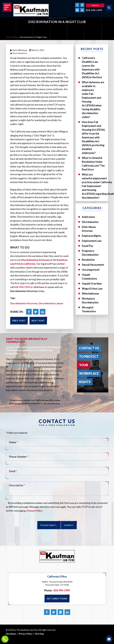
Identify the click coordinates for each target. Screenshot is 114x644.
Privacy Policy (34, 511)
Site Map (39, 634)
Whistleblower (91, 294)
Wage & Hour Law (92, 289)
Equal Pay (88, 246)
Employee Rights (92, 236)
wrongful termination (21, 367)
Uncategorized (91, 270)
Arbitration (88, 217)
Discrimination (20, 53)
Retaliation (88, 260)
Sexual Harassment (93, 265)
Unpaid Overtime (92, 284)
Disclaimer (11, 634)
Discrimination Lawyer (51, 303)
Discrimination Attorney (24, 303)
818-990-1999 (94, 10)
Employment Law (92, 241)
